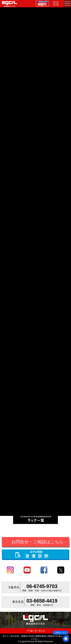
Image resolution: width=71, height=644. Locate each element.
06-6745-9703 (42, 586)
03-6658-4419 (42, 601)
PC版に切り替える (35, 631)
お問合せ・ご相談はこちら (37, 542)
